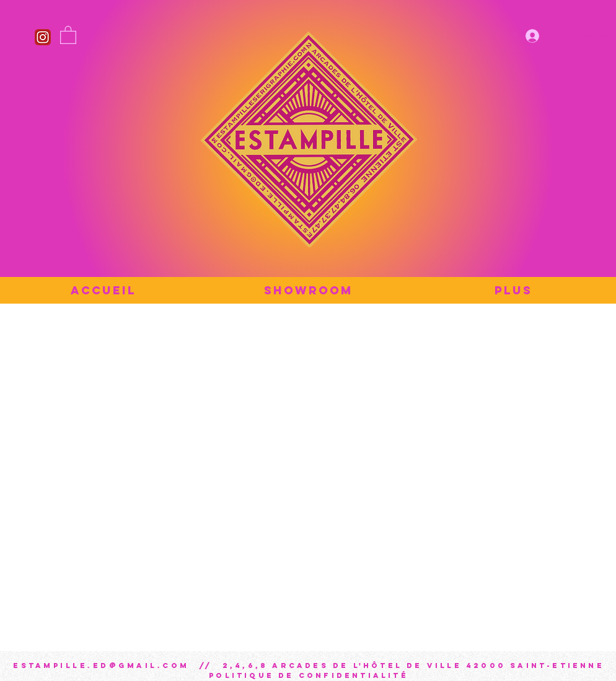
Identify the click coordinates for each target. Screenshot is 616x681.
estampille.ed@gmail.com (101, 666)
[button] (68, 34)
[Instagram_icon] (43, 37)
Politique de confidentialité (309, 675)
